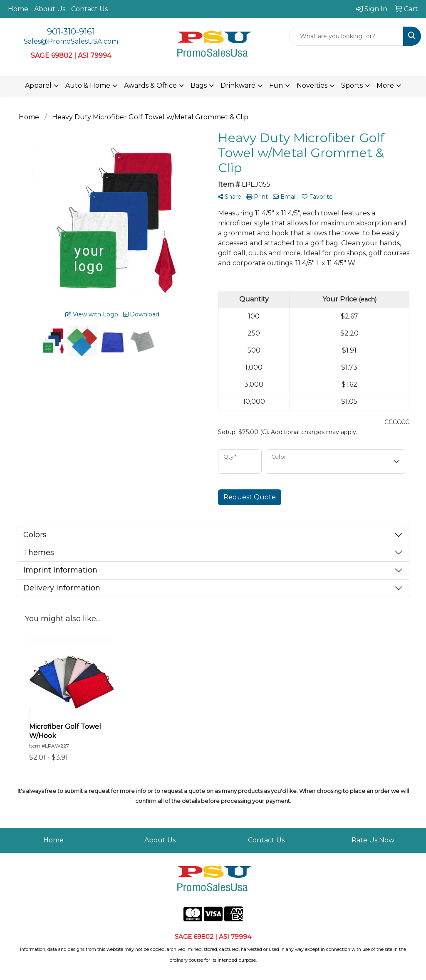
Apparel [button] (38, 85)
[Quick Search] (346, 36)
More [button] (385, 85)
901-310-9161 (71, 32)
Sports (352, 85)
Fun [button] (276, 85)
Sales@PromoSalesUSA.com (71, 41)
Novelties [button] (312, 85)
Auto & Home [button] (88, 85)
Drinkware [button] (238, 85)
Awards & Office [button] (150, 85)
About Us (50, 9)
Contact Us (89, 9)
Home (18, 9)
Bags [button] (199, 85)
